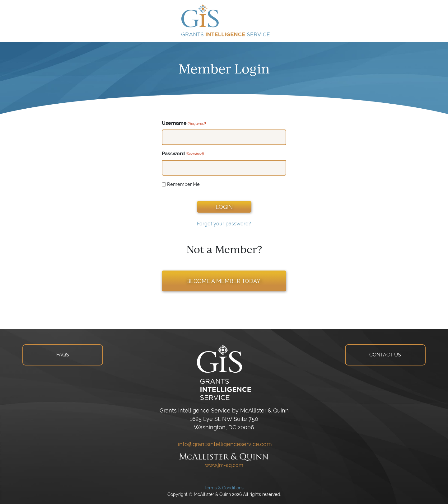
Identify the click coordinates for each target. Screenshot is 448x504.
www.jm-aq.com (224, 465)
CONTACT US (385, 355)
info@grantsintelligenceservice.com (224, 444)
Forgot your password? (224, 224)
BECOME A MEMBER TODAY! (224, 281)
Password (183, 154)
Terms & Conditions (224, 488)
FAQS (63, 355)
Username (184, 123)
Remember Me (183, 184)
